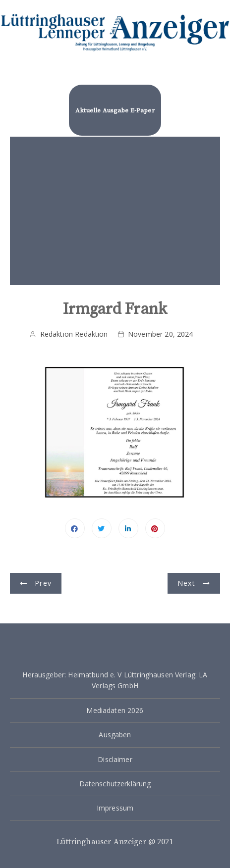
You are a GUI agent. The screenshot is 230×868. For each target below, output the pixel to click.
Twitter (102, 528)
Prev (43, 583)
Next (186, 583)
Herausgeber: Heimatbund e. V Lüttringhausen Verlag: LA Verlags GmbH (115, 680)
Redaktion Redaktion (74, 334)
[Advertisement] (115, 211)
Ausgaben (115, 735)
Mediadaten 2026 (115, 710)
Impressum (115, 808)
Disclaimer (115, 759)
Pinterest (155, 528)
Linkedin (128, 528)
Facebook (75, 528)
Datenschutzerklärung (115, 784)
